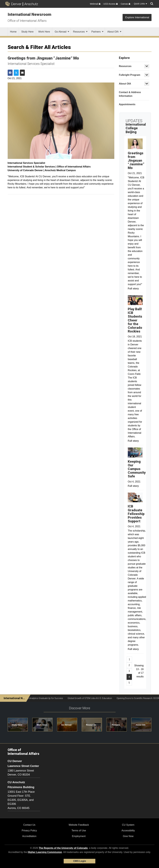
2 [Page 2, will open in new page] (129, 665)
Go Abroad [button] (66, 725)
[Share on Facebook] (10, 73)
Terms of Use (79, 831)
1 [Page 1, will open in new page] (129, 659)
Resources (80, 32)
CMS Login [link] (79, 861)
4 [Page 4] (129, 677)
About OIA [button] (140, 725)
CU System (128, 825)
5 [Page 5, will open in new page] (129, 683)
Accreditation (29, 836)
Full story (133, 289)
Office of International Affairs (27, 21)
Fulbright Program (130, 75)
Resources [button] (91, 725)
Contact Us (29, 825)
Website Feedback (79, 825)
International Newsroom (29, 14)
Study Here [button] (17, 725)
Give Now (128, 836)
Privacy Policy (29, 831)
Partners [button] (116, 725)
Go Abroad (62, 32)
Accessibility (128, 831)
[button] (147, 66)
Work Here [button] (42, 725)
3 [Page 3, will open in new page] (129, 671)
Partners (97, 32)
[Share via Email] (22, 73)
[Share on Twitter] (16, 73)
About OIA (114, 32)
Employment (79, 836)
